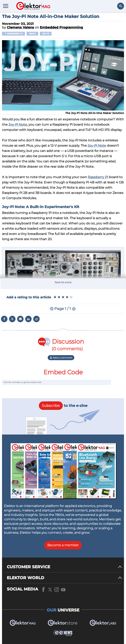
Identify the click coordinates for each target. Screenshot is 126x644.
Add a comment (61, 358)
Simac (32, 34)
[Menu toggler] (6, 6)
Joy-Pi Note (18, 125)
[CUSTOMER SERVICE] (64, 567)
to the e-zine (63, 406)
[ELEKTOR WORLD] (64, 578)
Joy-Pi (46, 34)
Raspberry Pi (13, 34)
